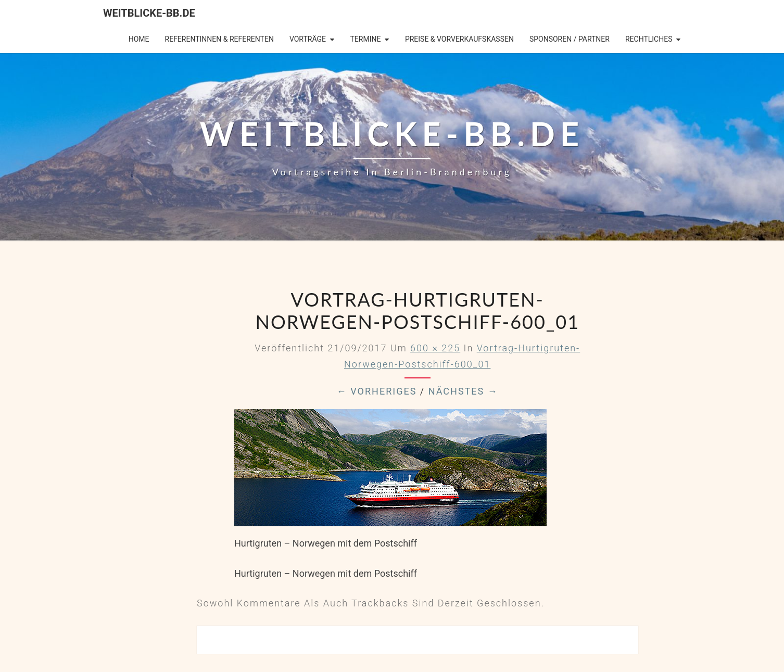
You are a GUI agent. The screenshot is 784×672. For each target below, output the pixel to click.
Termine (365, 39)
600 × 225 (435, 348)
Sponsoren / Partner (570, 39)
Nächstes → (463, 391)
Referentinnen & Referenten (219, 39)
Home (139, 39)
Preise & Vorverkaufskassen (459, 39)
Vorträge (308, 39)
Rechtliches (649, 39)
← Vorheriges (377, 391)
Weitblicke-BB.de (149, 13)
